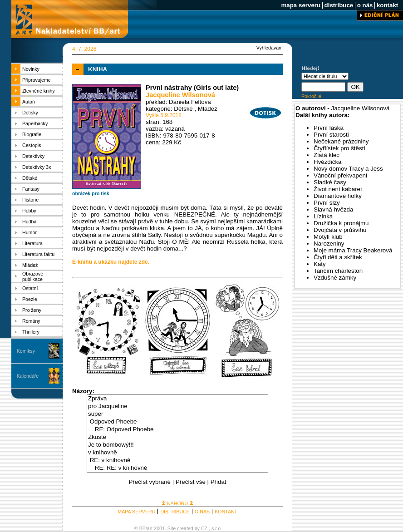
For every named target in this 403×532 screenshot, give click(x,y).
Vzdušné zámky (335, 278)
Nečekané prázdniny (341, 141)
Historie (30, 200)
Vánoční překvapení (341, 175)
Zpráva (177, 399)
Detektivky (33, 156)
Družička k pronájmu (341, 223)
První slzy (327, 203)
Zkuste (177, 437)
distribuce (339, 5)
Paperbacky (35, 123)
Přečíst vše (191, 482)
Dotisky (30, 113)
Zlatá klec (327, 155)
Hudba (29, 222)
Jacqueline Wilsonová (180, 95)
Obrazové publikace (33, 276)
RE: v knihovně (177, 461)
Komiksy (26, 351)
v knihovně (177, 453)
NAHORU (177, 503)
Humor (29, 232)
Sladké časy (330, 182)
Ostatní (30, 288)
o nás (365, 5)
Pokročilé (311, 96)
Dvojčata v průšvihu (340, 230)
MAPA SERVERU (136, 512)
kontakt (387, 5)
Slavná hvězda (333, 209)
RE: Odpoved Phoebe (177, 430)
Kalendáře (28, 376)
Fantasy (31, 189)
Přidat (219, 482)
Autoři (29, 102)
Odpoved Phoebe (177, 422)
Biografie (32, 134)
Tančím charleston (338, 271)
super (177, 414)
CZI (205, 528)
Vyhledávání (270, 48)
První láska (329, 128)
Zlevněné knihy (39, 91)
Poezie (30, 299)
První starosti (331, 135)
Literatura (32, 243)
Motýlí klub (328, 237)
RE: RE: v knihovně (177, 468)
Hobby (29, 211)
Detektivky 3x (37, 167)
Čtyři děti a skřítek (338, 257)
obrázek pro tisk (91, 193)
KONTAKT (226, 512)
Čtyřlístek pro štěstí (339, 148)
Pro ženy (32, 310)
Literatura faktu (38, 254)
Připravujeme (37, 80)
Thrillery (31, 332)
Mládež (30, 265)
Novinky (31, 69)
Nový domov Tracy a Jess (348, 169)
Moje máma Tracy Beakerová (353, 250)
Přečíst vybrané (150, 482)
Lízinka (323, 216)
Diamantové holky (338, 196)
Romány (31, 321)
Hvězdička (327, 162)
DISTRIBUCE (175, 512)
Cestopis (32, 145)
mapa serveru (301, 5)
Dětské (30, 178)
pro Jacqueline (177, 406)
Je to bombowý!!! (177, 445)
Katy (320, 264)
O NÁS (202, 512)
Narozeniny (329, 244)
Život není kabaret (338, 189)
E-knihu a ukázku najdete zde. (111, 262)
